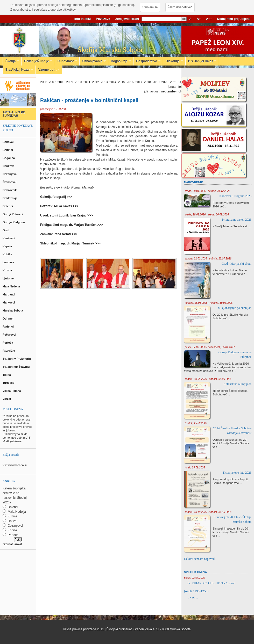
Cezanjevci (10, 174)
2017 (139, 82)
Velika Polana (12, 391)
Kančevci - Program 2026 (235, 196)
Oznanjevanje (93, 61)
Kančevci (9, 238)
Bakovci (8, 142)
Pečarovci (10, 335)
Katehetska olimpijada (237, 384)
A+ (199, 19)
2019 (156, 82)
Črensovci (10, 182)
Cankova (9, 166)
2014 (113, 82)
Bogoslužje (120, 61)
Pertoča (8, 343)
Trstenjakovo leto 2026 (237, 473)
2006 (44, 82)
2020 (165, 82)
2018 (148, 82)
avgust (155, 91)
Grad (6, 230)
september (169, 91)
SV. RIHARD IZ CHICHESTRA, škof (211, 583)
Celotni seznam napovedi (200, 559)
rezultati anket (12, 544)
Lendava (9, 262)
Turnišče (9, 383)
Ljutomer (9, 278)
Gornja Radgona (14, 222)
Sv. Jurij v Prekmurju (17, 359)
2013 (104, 82)
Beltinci (8, 150)
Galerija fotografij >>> (56, 197)
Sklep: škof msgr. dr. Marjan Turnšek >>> (70, 243)
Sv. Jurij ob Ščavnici (17, 367)
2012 (96, 82)
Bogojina (9, 158)
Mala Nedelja (12, 286)
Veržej (7, 399)
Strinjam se (150, 7)
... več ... (192, 597)
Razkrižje (9, 351)
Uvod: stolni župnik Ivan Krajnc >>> (66, 215)
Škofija (11, 61)
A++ (209, 19)
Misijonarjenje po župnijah (235, 308)
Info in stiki (83, 19)
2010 (78, 82)
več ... (224, 206)
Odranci (8, 319)
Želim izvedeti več (180, 7)
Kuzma (8, 270)
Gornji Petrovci (13, 214)
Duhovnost (66, 61)
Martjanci (9, 294)
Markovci (9, 302)
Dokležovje (10, 198)
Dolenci (8, 206)
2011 (87, 82)
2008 (61, 82)
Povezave (103, 19)
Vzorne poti (48, 70)
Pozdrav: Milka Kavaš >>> (59, 206)
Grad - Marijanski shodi (237, 264)
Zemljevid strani (127, 19)
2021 (174, 82)
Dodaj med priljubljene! (234, 19)
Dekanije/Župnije (37, 61)
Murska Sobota (14, 310)
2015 (121, 82)
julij (146, 91)
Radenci (9, 327)
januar (172, 87)
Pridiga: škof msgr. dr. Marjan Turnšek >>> (72, 225)
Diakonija (173, 61)
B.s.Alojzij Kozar (18, 70)
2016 (130, 82)
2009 (70, 82)
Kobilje (8, 254)
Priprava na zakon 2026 (237, 220)
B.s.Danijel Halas (201, 61)
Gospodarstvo (147, 61)
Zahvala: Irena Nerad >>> (59, 234)
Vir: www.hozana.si (15, 465)
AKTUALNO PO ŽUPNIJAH (14, 114)
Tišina (7, 375)
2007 (52, 82)
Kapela (8, 246)
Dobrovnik (10, 190)
